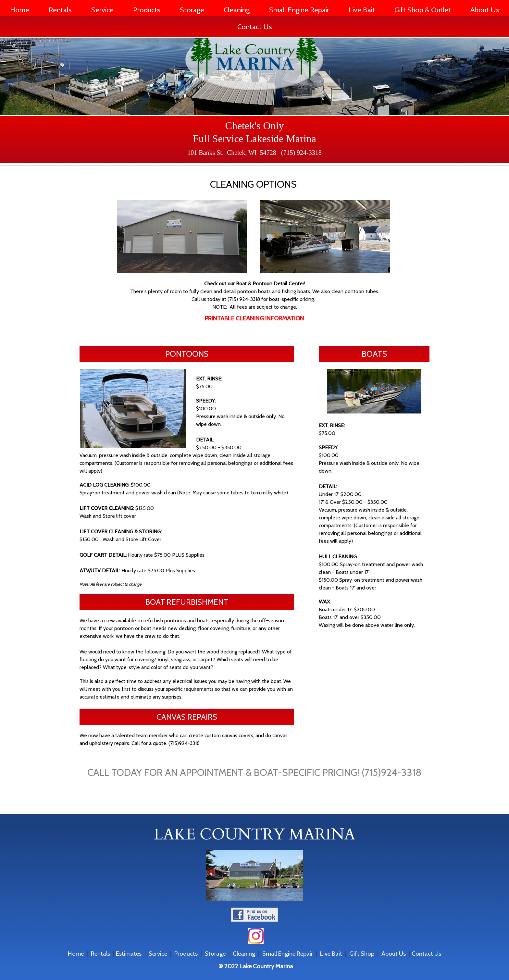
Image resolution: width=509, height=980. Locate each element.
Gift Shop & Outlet (423, 10)
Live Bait (362, 10)
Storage (192, 10)
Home (20, 10)
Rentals (60, 10)
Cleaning (237, 10)
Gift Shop (362, 954)
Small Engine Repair (299, 10)
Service (102, 10)
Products (147, 10)
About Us (485, 10)
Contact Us (255, 27)
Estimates (129, 954)
